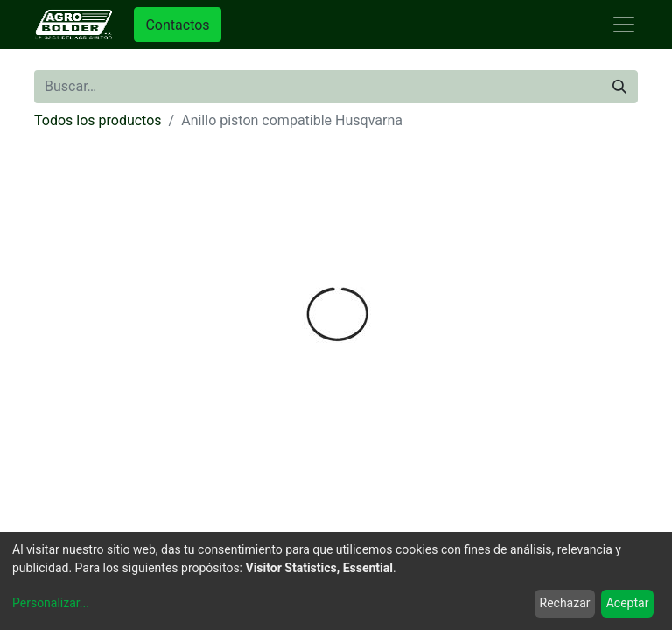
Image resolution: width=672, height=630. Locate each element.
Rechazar (565, 603)
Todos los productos (98, 120)
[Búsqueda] (619, 87)
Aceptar (628, 603)
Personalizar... (51, 603)
